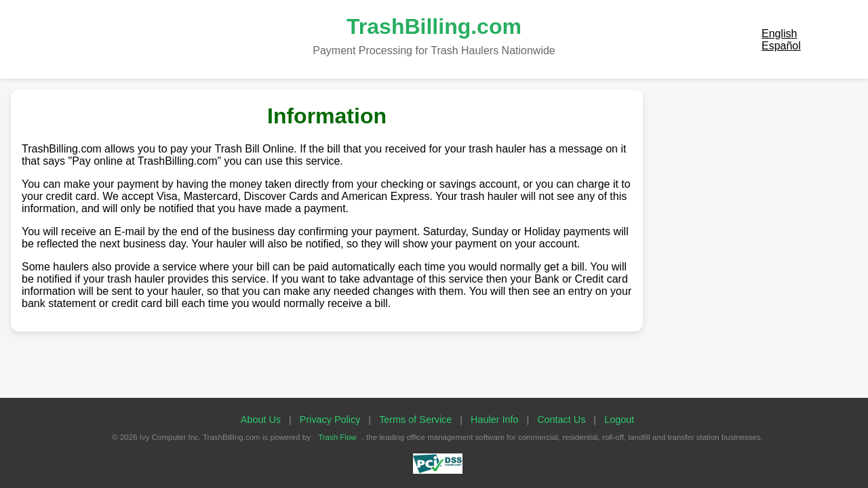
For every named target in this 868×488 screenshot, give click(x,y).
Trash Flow (337, 437)
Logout (619, 420)
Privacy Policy (330, 420)
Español (781, 46)
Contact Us (561, 420)
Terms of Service (415, 420)
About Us (261, 420)
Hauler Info (494, 420)
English (779, 34)
